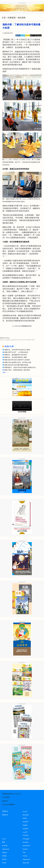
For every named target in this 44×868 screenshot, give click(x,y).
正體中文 (5, 811)
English (25, 825)
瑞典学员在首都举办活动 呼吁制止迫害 (18, 362)
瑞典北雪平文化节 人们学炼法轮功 (16, 352)
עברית (4, 839)
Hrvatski (5, 846)
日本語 (4, 856)
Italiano (5, 852)
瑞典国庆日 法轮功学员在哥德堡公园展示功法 (20, 367)
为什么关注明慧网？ (9, 805)
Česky (25, 818)
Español (25, 829)
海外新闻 (22, 18)
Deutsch (25, 822)
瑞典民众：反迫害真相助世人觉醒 (15, 357)
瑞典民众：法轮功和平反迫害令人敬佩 (17, 350)
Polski (4, 863)
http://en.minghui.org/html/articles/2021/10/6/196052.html (17, 340)
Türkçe (25, 856)
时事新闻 (12, 18)
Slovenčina (26, 846)
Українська (26, 859)
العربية (25, 811)
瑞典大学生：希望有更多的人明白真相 (17, 370)
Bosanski (26, 815)
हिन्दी (4, 842)
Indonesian (6, 849)
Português (26, 839)
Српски (25, 849)
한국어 (4, 859)
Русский (26, 842)
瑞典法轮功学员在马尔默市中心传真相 (17, 360)
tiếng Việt (26, 863)
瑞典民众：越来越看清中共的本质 (15, 355)
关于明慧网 (6, 797)
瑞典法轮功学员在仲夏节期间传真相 (16, 365)
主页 (4, 18)
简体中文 (5, 815)
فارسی (25, 832)
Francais (26, 835)
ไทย (24, 852)
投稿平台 (5, 801)
